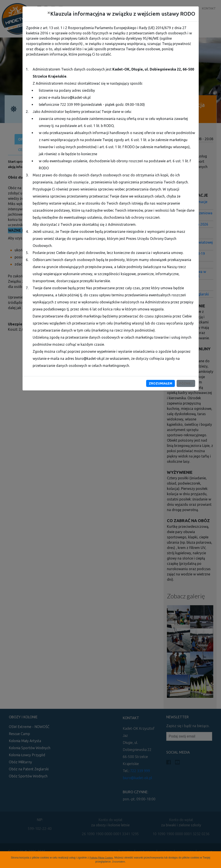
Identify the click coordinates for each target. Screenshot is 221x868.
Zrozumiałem (119, 862)
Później (186, 383)
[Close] (49, 13)
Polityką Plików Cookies (101, 858)
